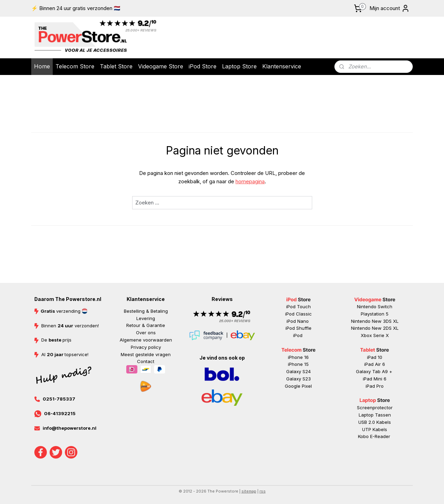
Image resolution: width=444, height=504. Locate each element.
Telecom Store (75, 66)
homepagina (250, 181)
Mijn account (390, 8)
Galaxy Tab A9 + (374, 371)
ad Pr (375, 386)
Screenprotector (375, 408)
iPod (298, 335)
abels (385, 422)
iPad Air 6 (375, 364)
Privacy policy (146, 347)
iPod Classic (298, 314)
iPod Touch (298, 306)
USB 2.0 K (369, 422)
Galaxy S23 (298, 379)
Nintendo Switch (375, 306)
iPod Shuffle (298, 328)
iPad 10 (375, 357)
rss (263, 491)
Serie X (381, 335)
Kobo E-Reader (374, 436)
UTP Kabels (375, 429)
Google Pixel (298, 386)
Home (42, 66)
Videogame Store (161, 66)
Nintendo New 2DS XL (375, 328)
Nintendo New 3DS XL (375, 321)
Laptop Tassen (375, 415)
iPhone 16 (298, 357)
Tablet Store (116, 66)
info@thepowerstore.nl (70, 428)
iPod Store (203, 66)
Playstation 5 (375, 314)
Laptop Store (239, 66)
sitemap (249, 491)
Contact (146, 361)
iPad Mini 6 (375, 379)
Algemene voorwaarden (146, 340)
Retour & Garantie (146, 325)
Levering (146, 318)
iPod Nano (298, 321)
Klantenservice (282, 66)
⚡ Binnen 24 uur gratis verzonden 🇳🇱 (76, 8)
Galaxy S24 (298, 371)
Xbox (367, 335)
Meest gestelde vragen (146, 354)
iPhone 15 (298, 364)
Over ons (146, 333)
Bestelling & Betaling (146, 311)
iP (368, 386)
